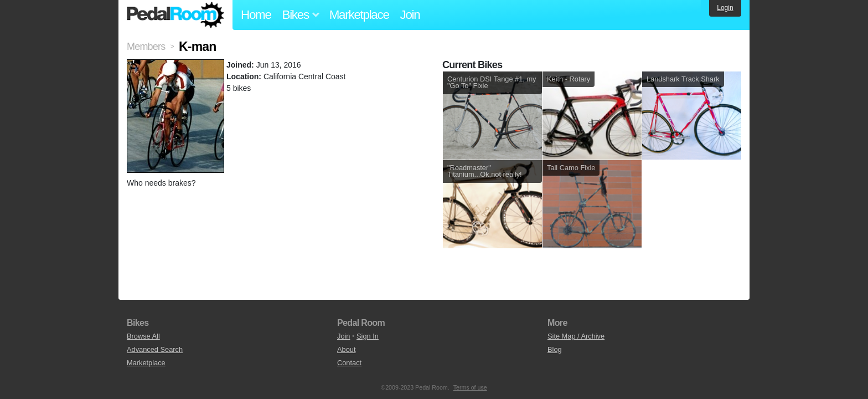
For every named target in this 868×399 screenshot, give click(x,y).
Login (725, 8)
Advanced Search (155, 349)
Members (146, 47)
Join (410, 15)
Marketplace (359, 15)
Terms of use (470, 387)
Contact (349, 363)
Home (256, 15)
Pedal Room (175, 15)
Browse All (143, 336)
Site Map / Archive (576, 336)
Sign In (368, 336)
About (346, 349)
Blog (555, 349)
